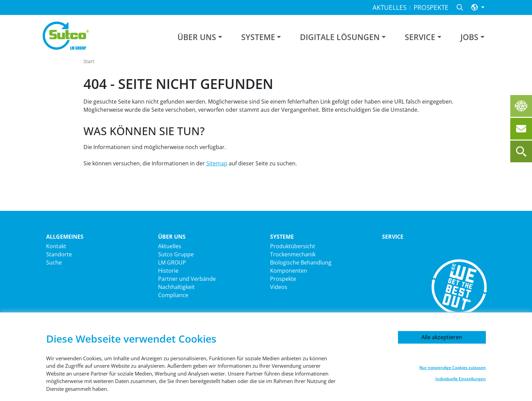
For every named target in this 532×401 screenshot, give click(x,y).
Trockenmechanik (293, 254)
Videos (279, 287)
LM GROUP (172, 262)
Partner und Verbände (187, 279)
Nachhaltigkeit (176, 287)
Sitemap (217, 163)
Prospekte (283, 279)
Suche (54, 262)
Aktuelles (170, 246)
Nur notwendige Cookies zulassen (453, 368)
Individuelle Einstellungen (461, 379)
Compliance (173, 295)
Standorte (59, 254)
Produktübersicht (293, 246)
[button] (478, 8)
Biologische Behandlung (301, 262)
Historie (168, 271)
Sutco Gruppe (176, 254)
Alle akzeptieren (442, 337)
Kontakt (56, 246)
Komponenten (289, 271)
